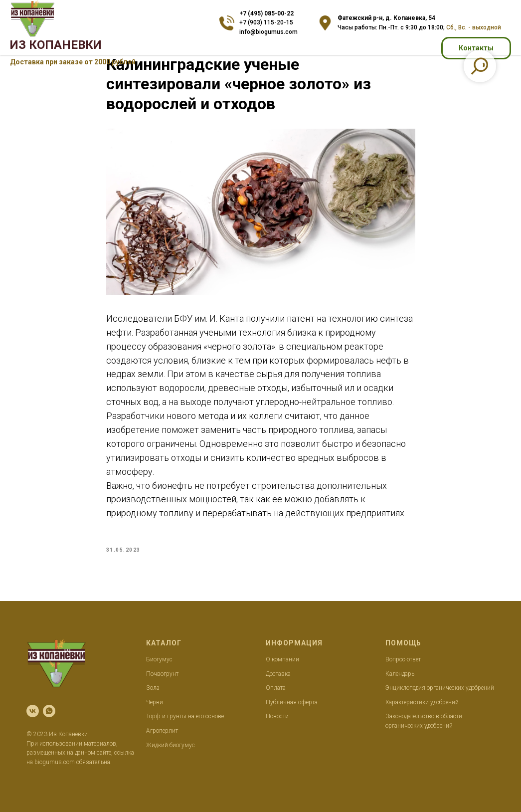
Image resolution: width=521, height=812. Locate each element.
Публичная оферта (292, 702)
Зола (153, 688)
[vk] (33, 711)
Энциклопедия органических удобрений (440, 688)
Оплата (276, 688)
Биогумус (159, 659)
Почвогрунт (162, 674)
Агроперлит (162, 731)
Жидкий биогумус (171, 745)
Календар (398, 674)
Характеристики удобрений (422, 702)
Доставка (278, 674)
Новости (277, 716)
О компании (282, 659)
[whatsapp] (49, 711)
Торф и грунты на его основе (185, 716)
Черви (155, 702)
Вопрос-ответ (403, 659)
